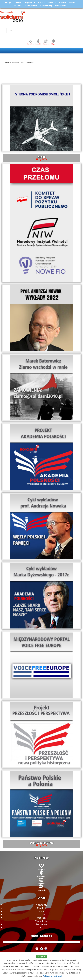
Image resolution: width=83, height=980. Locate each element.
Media (18, 2)
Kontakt (41, 927)
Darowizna (41, 924)
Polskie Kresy (46, 6)
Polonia (72, 2)
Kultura (41, 2)
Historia (62, 2)
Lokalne (18, 6)
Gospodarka (29, 2)
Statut (41, 911)
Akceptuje (41, 956)
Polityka (9, 2)
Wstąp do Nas (42, 921)
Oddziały (41, 918)
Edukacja (51, 2)
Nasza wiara (61, 6)
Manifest (42, 908)
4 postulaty (41, 905)
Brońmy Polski (31, 6)
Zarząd (41, 915)
